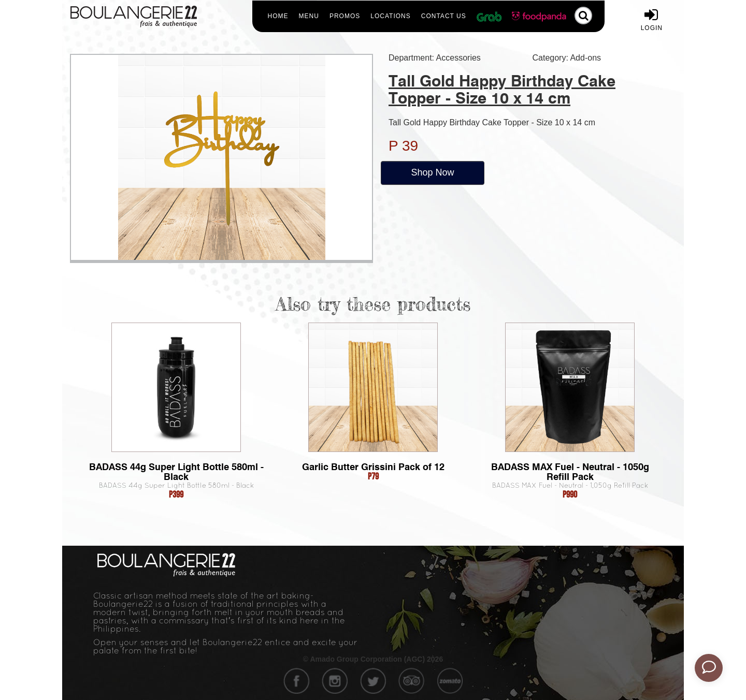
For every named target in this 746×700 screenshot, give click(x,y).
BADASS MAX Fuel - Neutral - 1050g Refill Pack (570, 472)
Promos (345, 16)
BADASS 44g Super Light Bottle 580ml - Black (176, 472)
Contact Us (444, 16)
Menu (309, 16)
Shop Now (432, 172)
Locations (390, 16)
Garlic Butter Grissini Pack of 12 (373, 467)
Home (278, 16)
